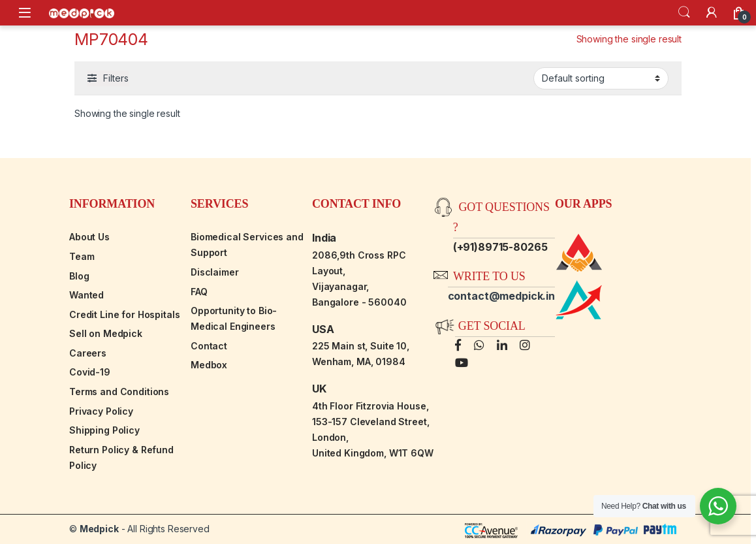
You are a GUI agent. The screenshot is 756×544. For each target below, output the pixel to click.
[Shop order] (601, 78)
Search (684, 12)
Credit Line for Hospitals (125, 314)
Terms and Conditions (119, 392)
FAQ (199, 292)
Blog (79, 276)
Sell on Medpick (106, 333)
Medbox (209, 365)
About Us (89, 237)
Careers (88, 353)
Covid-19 (90, 372)
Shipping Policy (104, 430)
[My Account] (712, 12)
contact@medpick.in (501, 296)
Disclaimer (215, 272)
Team (82, 256)
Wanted (87, 295)
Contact (209, 346)
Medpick (99, 529)
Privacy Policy (101, 411)
